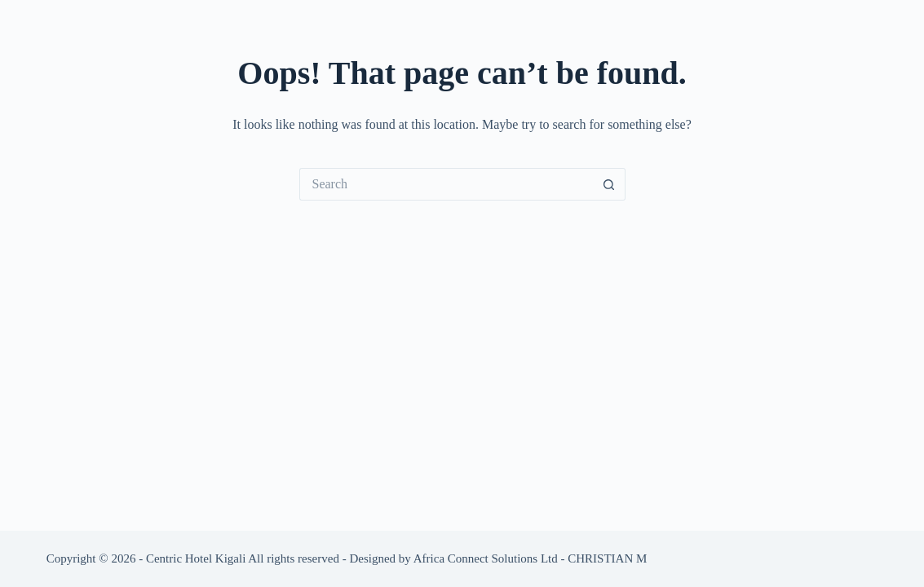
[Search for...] (446, 184)
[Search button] (609, 184)
